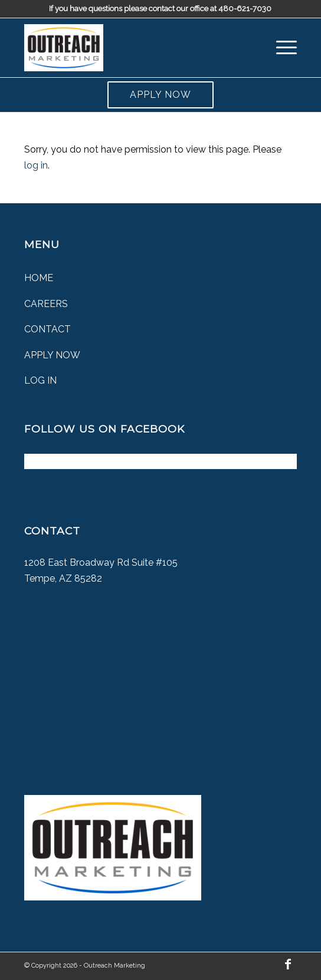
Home (39, 278)
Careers (46, 304)
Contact (48, 329)
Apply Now (160, 95)
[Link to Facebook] (288, 964)
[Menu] (281, 48)
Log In (40, 380)
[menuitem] (281, 48)
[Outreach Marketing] (133, 48)
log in (36, 165)
